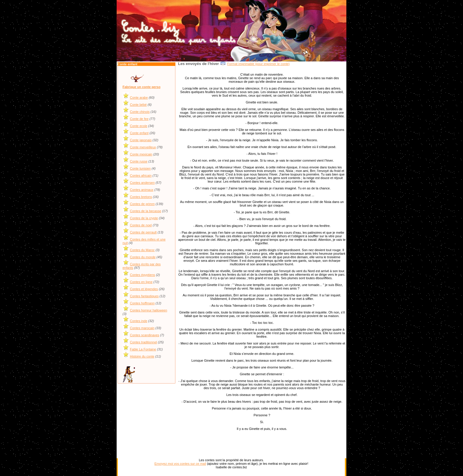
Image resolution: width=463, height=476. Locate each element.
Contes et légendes (144, 289)
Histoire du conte (142, 356)
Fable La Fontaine (143, 349)
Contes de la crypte (144, 218)
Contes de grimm (142, 204)
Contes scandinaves (145, 335)
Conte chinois (140, 112)
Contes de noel (141, 225)
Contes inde (139, 321)
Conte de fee (139, 119)
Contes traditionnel (144, 342)
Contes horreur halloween (149, 310)
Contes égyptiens (142, 275)
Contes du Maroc (142, 250)
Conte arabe (139, 98)
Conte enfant (139, 133)
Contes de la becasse (146, 211)
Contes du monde (143, 257)
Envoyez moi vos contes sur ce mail (180, 464)
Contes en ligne (141, 282)
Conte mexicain (141, 154)
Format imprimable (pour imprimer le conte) (258, 64)
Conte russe (139, 161)
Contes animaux (142, 190)
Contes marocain (142, 328)
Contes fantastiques (144, 296)
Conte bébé (138, 105)
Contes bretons (141, 197)
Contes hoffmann (142, 303)
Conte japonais (141, 140)
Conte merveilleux (143, 147)
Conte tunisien (140, 168)
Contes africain (141, 176)
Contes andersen (142, 183)
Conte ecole (139, 126)
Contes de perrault (143, 232)
